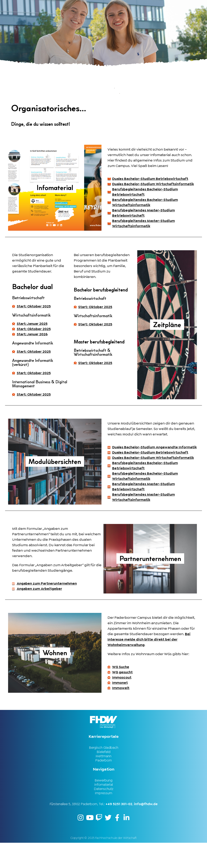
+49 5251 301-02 (119, 829)
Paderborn (103, 784)
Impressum (103, 818)
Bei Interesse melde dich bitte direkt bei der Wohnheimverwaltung (149, 662)
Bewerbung (103, 805)
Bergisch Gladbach (104, 771)
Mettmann (103, 780)
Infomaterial (103, 809)
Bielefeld (103, 775)
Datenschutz (104, 813)
